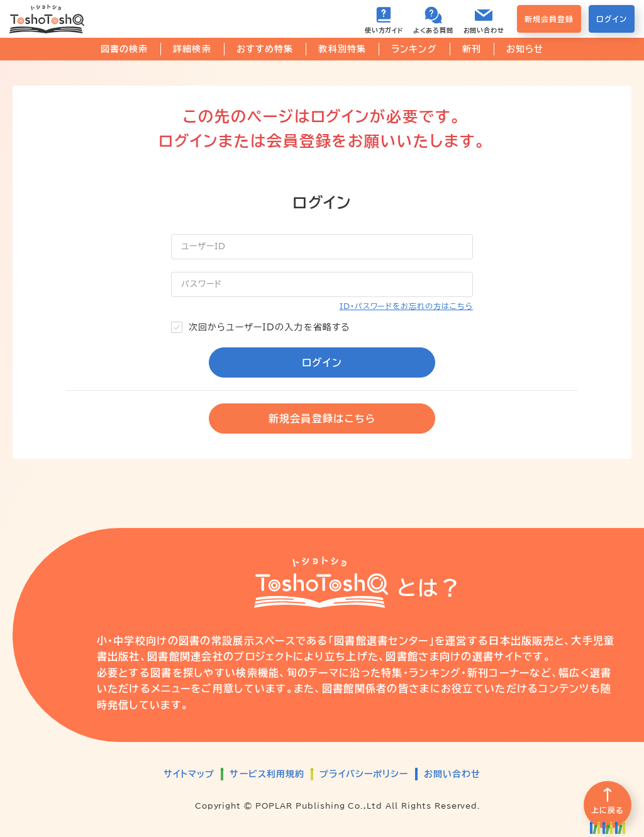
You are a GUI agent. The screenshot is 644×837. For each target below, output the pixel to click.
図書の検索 (125, 49)
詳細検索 (192, 49)
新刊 (472, 49)
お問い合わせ (452, 774)
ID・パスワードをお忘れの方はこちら (406, 306)
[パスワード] (322, 284)
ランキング (414, 49)
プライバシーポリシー (364, 774)
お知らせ (525, 49)
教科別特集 (342, 49)
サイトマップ (189, 774)
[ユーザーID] (322, 247)
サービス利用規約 (267, 774)
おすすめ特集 (265, 49)
